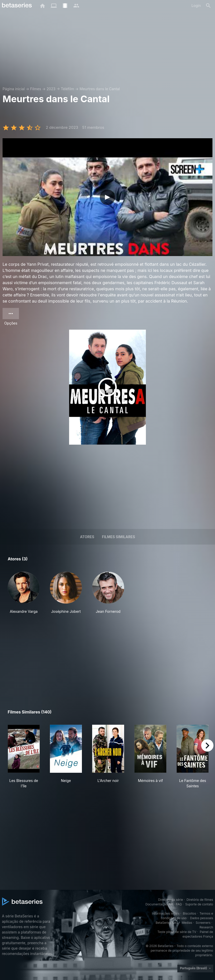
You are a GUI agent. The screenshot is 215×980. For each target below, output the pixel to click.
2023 (51, 89)
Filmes (36, 89)
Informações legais (166, 913)
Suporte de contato (199, 904)
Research (206, 927)
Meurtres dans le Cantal (100, 89)
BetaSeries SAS (167, 923)
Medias (187, 923)
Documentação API (159, 904)
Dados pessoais (202, 918)
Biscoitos (190, 913)
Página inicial (14, 89)
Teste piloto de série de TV (177, 932)
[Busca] (208, 6)
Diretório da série (171, 900)
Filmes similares (118, 537)
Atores (87, 537)
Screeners (203, 923)
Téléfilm (68, 89)
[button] (24, 593)
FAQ (179, 904)
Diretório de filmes (200, 900)
